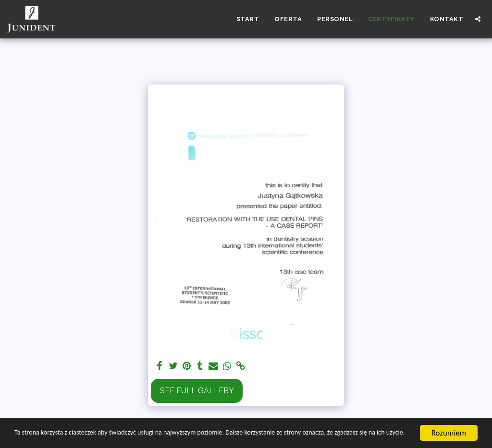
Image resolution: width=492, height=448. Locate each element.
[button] (478, 19)
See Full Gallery (197, 391)
